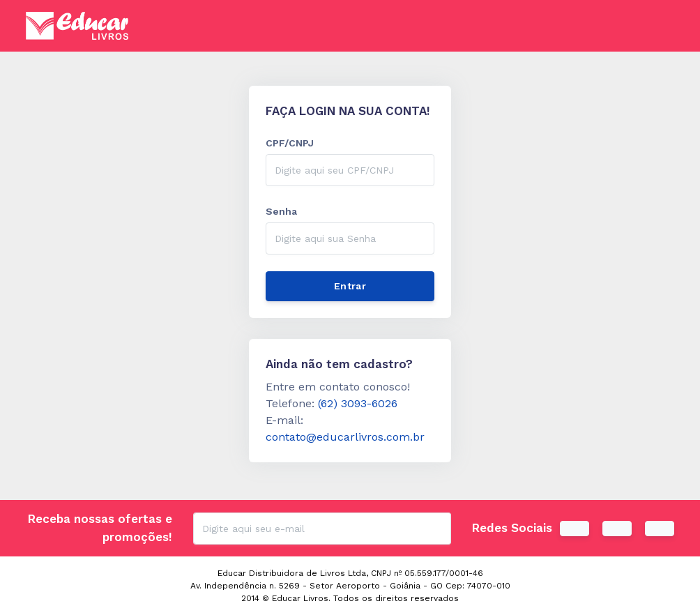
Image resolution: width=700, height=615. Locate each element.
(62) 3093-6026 (358, 403)
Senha (281, 211)
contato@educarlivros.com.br (345, 437)
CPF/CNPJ (290, 143)
